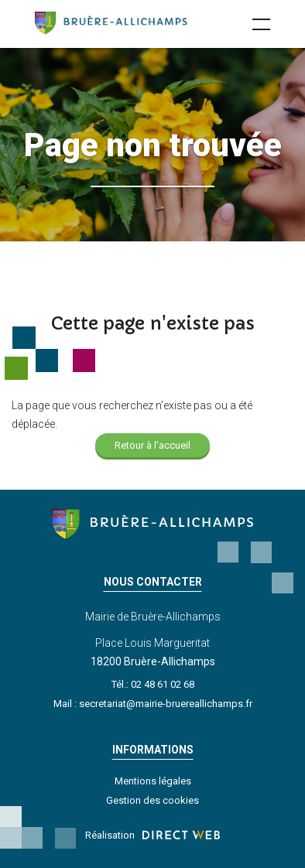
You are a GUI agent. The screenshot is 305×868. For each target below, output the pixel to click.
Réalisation (152, 835)
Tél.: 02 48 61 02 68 (153, 684)
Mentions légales (153, 781)
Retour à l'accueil (152, 445)
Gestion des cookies (152, 800)
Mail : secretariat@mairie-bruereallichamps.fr (153, 704)
